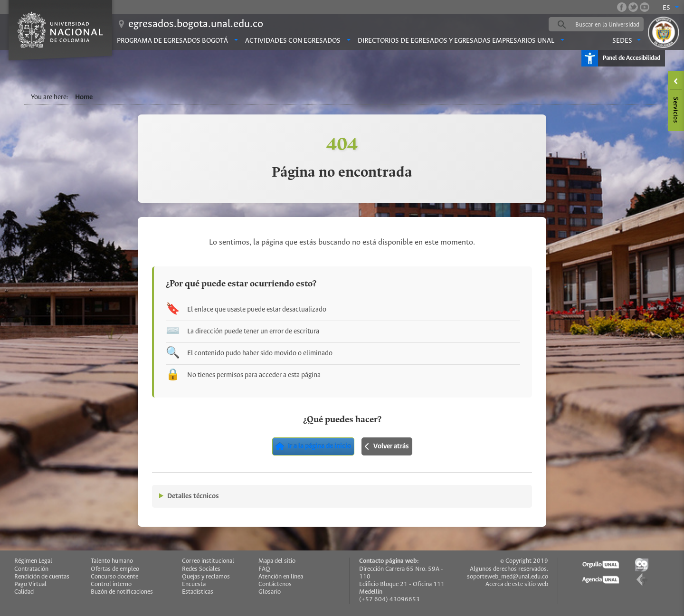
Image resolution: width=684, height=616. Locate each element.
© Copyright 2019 (524, 561)
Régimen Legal (33, 561)
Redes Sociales (201, 569)
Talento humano (112, 561)
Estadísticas (198, 592)
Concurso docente (114, 577)
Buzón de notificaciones (122, 592)
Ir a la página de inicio (313, 446)
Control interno (111, 584)
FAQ (264, 569)
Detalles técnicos (193, 496)
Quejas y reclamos (206, 577)
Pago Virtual (30, 584)
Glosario (270, 592)
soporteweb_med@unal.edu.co (508, 577)
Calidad (24, 592)
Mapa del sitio (277, 561)
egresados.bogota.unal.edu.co (196, 24)
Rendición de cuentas (42, 577)
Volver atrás (387, 446)
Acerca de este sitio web (517, 584)
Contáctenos (275, 584)
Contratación (31, 569)
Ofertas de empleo (115, 569)
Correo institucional (208, 561)
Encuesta (194, 584)
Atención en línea (281, 577)
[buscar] (611, 25)
